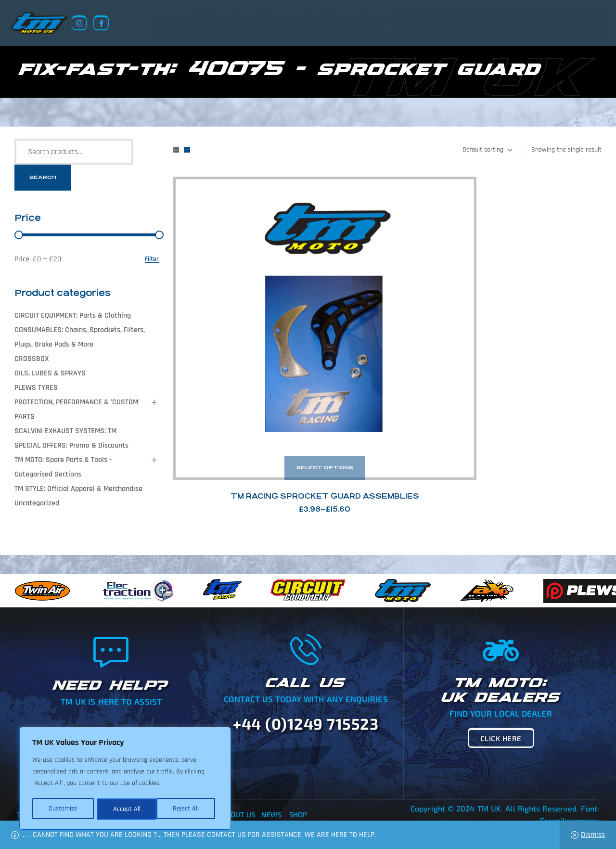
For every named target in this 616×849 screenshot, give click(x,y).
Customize (63, 809)
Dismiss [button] (593, 835)
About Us (239, 802)
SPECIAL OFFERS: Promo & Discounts (71, 446)
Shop (298, 802)
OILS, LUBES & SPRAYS (50, 374)
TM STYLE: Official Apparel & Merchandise (78, 489)
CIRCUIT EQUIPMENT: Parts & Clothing (73, 316)
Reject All (126, 809)
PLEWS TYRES (36, 388)
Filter (152, 260)
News (271, 802)
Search (43, 178)
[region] (125, 779)
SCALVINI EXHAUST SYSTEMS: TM (65, 431)
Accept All (188, 809)
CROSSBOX (32, 359)
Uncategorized (37, 504)
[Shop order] (487, 151)
